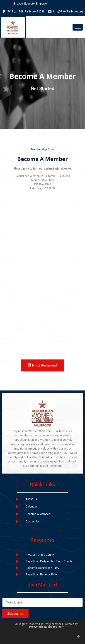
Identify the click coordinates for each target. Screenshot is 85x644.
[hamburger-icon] (78, 27)
